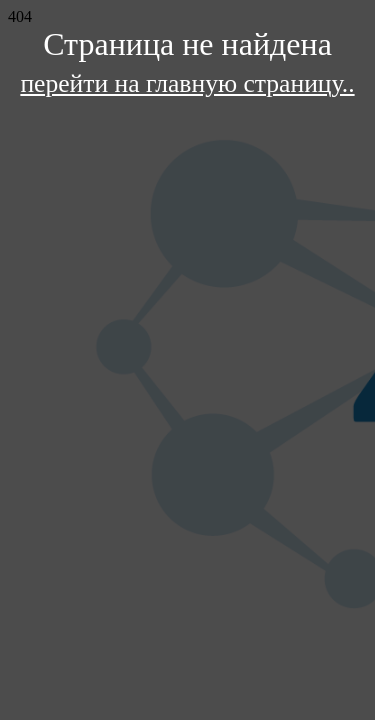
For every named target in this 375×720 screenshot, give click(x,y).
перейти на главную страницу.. (187, 83)
